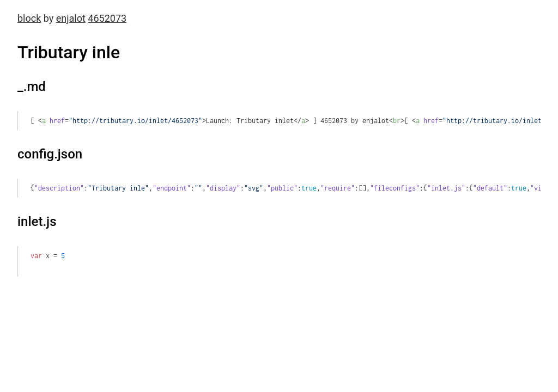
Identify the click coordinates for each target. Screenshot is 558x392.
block (29, 18)
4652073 (107, 18)
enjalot (71, 18)
